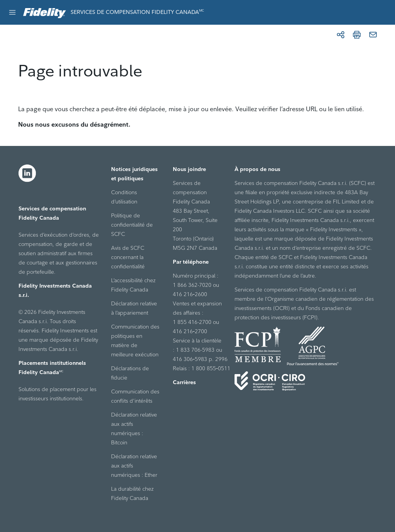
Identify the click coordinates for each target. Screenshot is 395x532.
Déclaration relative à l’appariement (134, 308)
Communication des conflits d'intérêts (135, 396)
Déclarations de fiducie (130, 373)
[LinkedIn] (27, 173)
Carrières (184, 382)
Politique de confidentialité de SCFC (132, 225)
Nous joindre (189, 169)
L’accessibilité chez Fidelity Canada (133, 285)
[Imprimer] (357, 35)
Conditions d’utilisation (124, 197)
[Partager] (341, 35)
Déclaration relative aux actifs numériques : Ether (134, 466)
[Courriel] (373, 35)
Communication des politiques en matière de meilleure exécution (135, 341)
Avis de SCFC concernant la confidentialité (128, 257)
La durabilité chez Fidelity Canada (132, 493)
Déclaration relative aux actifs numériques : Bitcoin (134, 429)
